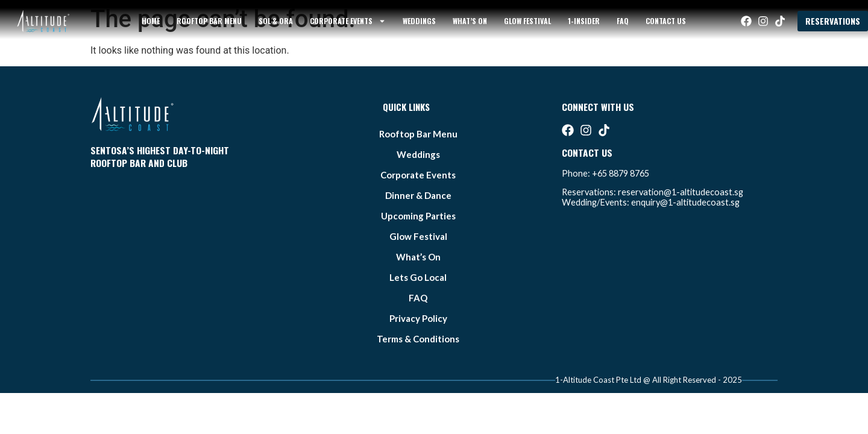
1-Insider (584, 21)
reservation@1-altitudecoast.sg (681, 192)
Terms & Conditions (418, 339)
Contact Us (666, 21)
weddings (419, 21)
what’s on (470, 21)
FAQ (623, 21)
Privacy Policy (418, 318)
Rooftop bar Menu (209, 21)
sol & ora (276, 21)
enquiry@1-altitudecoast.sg (685, 202)
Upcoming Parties (418, 216)
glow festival (527, 21)
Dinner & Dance (418, 195)
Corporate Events (348, 21)
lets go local (418, 277)
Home (151, 21)
